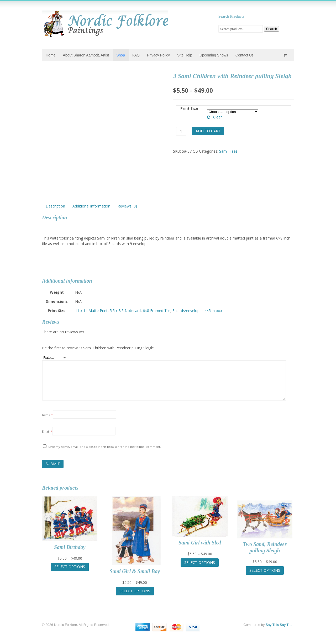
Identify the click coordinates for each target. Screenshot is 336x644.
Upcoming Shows (214, 55)
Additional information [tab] (91, 206)
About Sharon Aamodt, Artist (86, 55)
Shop (121, 55)
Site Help (185, 55)
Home (51, 55)
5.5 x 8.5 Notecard (125, 311)
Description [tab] (55, 206)
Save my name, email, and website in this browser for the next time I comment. (105, 447)
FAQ (136, 55)
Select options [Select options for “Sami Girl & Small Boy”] (135, 591)
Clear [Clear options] (217, 117)
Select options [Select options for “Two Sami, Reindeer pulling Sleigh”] (265, 570)
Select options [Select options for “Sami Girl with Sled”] (200, 562)
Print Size (189, 108)
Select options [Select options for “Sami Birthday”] (70, 567)
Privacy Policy (158, 55)
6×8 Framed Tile (157, 311)
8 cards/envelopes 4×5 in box (197, 311)
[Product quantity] (181, 131)
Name (47, 415)
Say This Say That (280, 625)
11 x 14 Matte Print (91, 311)
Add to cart (208, 131)
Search (271, 29)
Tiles (234, 151)
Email (47, 431)
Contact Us (245, 55)
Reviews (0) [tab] (127, 206)
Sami (223, 151)
